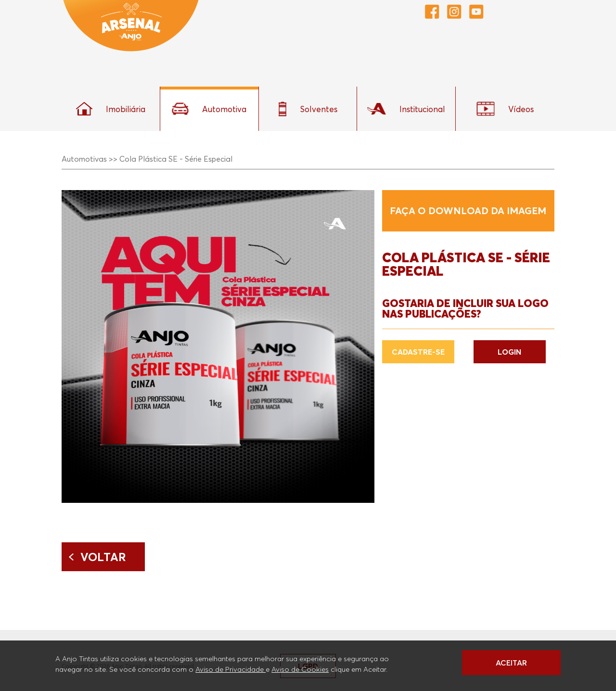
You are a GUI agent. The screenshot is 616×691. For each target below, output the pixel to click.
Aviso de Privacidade (231, 669)
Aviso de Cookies (300, 669)
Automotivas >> (90, 159)
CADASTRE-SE (418, 352)
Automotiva (209, 109)
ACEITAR (511, 663)
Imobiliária (111, 109)
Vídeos (505, 109)
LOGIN (509, 352)
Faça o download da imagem (468, 211)
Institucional (406, 109)
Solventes (308, 109)
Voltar (103, 557)
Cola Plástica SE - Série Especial (176, 159)
